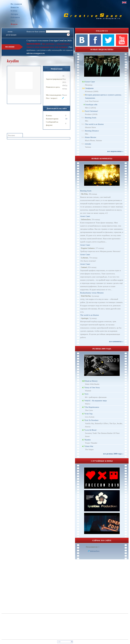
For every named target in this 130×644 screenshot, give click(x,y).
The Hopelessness (92, 407)
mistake (88, 144)
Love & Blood (91, 430)
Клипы (14, 11)
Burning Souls (91, 118)
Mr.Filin (84, 194)
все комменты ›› (116, 341)
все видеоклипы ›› (115, 151)
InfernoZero (86, 219)
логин (10, 32)
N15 (87, 394)
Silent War (89, 446)
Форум (14, 24)
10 (66, 119)
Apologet (85, 318)
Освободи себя (91, 104)
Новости (15, 7)
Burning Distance (92, 131)
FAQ (13, 21)
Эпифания (89, 88)
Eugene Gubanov (88, 248)
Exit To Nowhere (92, 420)
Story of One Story (92, 387)
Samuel (84, 267)
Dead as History (91, 381)
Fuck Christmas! (91, 111)
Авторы (14, 14)
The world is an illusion (94, 124)
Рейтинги (15, 17)
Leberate (85, 258)
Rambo (88, 440)
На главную (16, 4)
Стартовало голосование (49, 41)
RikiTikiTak (86, 296)
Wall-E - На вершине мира (96, 401)
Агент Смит (90, 82)
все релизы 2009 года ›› (113, 454)
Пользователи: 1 (93, 547)
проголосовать (34, 44)
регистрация (11, 35)
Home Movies (91, 137)
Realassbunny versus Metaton (92, 293)
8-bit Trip (89, 414)
